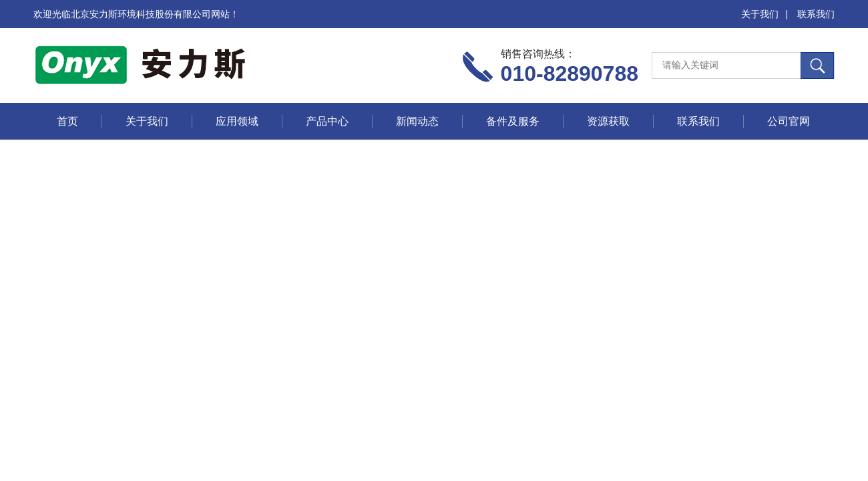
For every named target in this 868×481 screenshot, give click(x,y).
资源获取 (608, 121)
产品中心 (327, 121)
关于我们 (760, 14)
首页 (67, 121)
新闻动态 (417, 121)
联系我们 (816, 14)
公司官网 (789, 121)
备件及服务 (513, 121)
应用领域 (237, 121)
